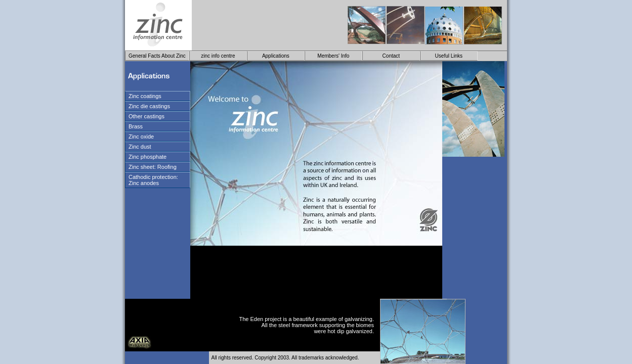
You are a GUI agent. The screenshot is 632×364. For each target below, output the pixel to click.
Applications (276, 56)
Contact (391, 56)
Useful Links (449, 56)
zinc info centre (218, 56)
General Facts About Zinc (157, 56)
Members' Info (333, 56)
